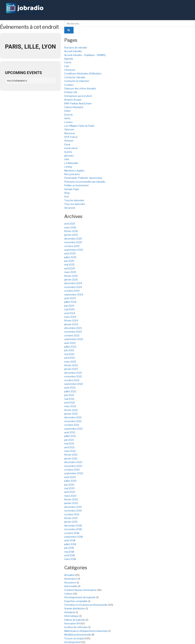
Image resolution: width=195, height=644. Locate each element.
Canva (68, 62)
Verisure (69, 141)
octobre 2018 (72, 533)
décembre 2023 (73, 328)
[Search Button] (69, 30)
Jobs (67, 159)
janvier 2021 (71, 458)
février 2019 (71, 518)
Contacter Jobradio (75, 77)
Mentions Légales (74, 171)
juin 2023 (69, 350)
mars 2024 (70, 317)
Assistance (71, 579)
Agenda (69, 59)
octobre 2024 (72, 291)
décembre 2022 (73, 373)
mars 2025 (70, 272)
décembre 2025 (73, 239)
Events (68, 152)
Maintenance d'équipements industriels (86, 631)
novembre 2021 (73, 421)
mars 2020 (70, 496)
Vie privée (70, 208)
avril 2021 (69, 447)
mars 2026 (70, 227)
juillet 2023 (70, 347)
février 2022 (71, 410)
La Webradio (71, 163)
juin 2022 (69, 395)
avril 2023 (70, 358)
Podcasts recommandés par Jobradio (85, 182)
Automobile (71, 586)
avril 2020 (70, 492)
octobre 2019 (72, 514)
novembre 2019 (73, 511)
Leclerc (68, 122)
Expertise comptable (76, 601)
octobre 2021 (72, 425)
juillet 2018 (70, 544)
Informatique (71, 616)
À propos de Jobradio (76, 48)
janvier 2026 (71, 235)
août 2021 (70, 432)
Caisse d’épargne (74, 107)
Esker (67, 111)
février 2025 (71, 276)
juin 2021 (69, 440)
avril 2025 (70, 268)
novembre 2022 (73, 376)
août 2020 (70, 477)
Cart (67, 66)
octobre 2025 (72, 246)
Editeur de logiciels (75, 620)
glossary (69, 156)
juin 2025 (69, 261)
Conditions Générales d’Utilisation (83, 73)
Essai (67, 144)
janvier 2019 (71, 522)
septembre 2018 (73, 537)
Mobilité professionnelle (78, 635)
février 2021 (71, 455)
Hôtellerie (70, 612)
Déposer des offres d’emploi (80, 88)
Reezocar (70, 133)
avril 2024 (70, 313)
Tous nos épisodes (75, 204)
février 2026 (71, 231)
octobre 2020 (72, 470)
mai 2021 (69, 444)
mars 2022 (70, 406)
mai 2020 (69, 488)
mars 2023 (70, 362)
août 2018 (70, 540)
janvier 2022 (71, 414)
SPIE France (71, 137)
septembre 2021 (73, 429)
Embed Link (71, 92)
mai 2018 (69, 552)
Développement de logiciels (80, 597)
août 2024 (70, 298)
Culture (68, 594)
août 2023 (70, 343)
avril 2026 (70, 224)
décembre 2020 (73, 462)
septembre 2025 (74, 250)
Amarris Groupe (73, 100)
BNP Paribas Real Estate (78, 103)
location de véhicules (76, 627)
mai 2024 (69, 309)
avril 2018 (69, 555)
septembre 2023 (74, 339)
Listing (68, 167)
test (67, 196)
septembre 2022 (74, 384)
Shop (67, 193)
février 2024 (71, 321)
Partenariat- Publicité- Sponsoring (83, 178)
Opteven (69, 129)
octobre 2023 (72, 335)
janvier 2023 (71, 369)
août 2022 (70, 388)
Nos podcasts (72, 174)
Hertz (67, 118)
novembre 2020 (73, 466)
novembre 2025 (73, 242)
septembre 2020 (74, 473)
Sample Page (72, 189)
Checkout (70, 70)
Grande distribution (75, 608)
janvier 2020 (71, 503)
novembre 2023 (73, 332)
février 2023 (71, 365)
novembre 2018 (73, 529)
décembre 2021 (73, 417)
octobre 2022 (72, 380)
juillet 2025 (70, 257)
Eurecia (68, 115)
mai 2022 (69, 399)
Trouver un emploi (74, 638)
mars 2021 (70, 451)
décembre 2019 (73, 507)
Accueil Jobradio (73, 51)
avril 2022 (70, 403)
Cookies (69, 85)
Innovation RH (72, 623)
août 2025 (70, 253)
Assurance (70, 582)
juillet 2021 (70, 436)
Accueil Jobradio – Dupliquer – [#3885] (85, 55)
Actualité (69, 575)
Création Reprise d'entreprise (80, 590)
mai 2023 (69, 354)
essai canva (71, 148)
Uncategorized (72, 642)
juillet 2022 (70, 391)
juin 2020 (69, 485)
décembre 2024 (73, 283)
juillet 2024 (70, 302)
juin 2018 (69, 548)
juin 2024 (69, 306)
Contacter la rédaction (77, 81)
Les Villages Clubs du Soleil (79, 126)
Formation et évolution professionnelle (86, 605)
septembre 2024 (74, 295)
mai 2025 (69, 265)
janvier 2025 (71, 280)
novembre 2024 (73, 287)
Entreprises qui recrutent (78, 96)
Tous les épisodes (74, 200)
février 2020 (71, 499)
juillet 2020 (70, 481)
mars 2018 (70, 559)
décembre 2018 (73, 526)
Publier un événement (76, 185)
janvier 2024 (71, 324)
